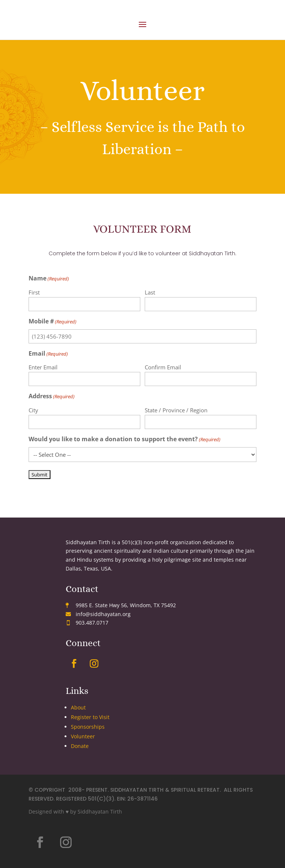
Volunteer (83, 736)
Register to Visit (90, 717)
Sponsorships (88, 727)
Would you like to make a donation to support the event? (125, 440)
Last (150, 292)
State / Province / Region (176, 410)
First (34, 292)
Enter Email (43, 367)
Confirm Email (163, 367)
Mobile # (53, 322)
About (78, 707)
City (33, 410)
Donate (80, 746)
